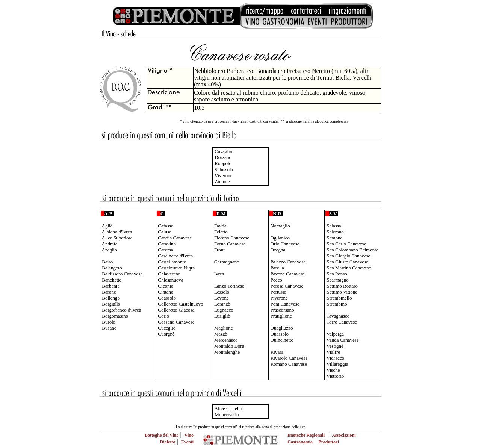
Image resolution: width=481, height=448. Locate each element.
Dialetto (168, 442)
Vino (189, 435)
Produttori (328, 442)
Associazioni (344, 435)
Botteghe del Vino (162, 435)
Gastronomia (300, 442)
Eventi (187, 442)
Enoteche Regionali (306, 435)
